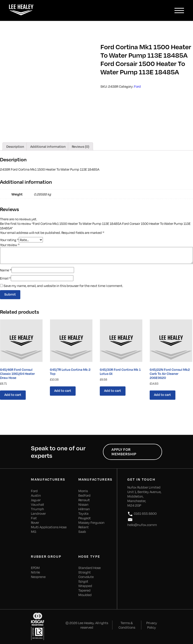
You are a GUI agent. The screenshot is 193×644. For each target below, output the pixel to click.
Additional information (48, 146)
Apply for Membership (124, 452)
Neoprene (38, 577)
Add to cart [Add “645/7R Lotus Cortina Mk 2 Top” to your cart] (63, 390)
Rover (35, 522)
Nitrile (35, 572)
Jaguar (36, 500)
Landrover (38, 513)
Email (5, 278)
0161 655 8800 (142, 514)
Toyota (83, 513)
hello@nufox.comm (142, 522)
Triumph (37, 509)
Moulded (85, 595)
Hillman (84, 509)
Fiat (34, 518)
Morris (83, 491)
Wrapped (85, 586)
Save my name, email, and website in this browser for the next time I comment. (63, 286)
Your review (10, 245)
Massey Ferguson (91, 522)
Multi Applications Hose (49, 527)
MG (34, 531)
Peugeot (85, 518)
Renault (84, 500)
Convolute (86, 577)
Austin (36, 495)
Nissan (83, 504)
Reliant (84, 527)
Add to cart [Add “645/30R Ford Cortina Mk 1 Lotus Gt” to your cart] (113, 390)
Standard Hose (90, 568)
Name (6, 270)
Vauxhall (37, 504)
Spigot (83, 581)
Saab (82, 531)
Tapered (84, 590)
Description (15, 146)
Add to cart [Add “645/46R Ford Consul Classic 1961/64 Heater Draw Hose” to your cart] (13, 395)
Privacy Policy (152, 625)
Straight (85, 572)
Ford (137, 86)
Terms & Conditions (127, 625)
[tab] (15, 146)
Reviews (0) (80, 146)
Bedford (84, 495)
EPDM (35, 568)
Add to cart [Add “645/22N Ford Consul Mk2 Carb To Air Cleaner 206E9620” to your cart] (162, 395)
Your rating (9, 240)
